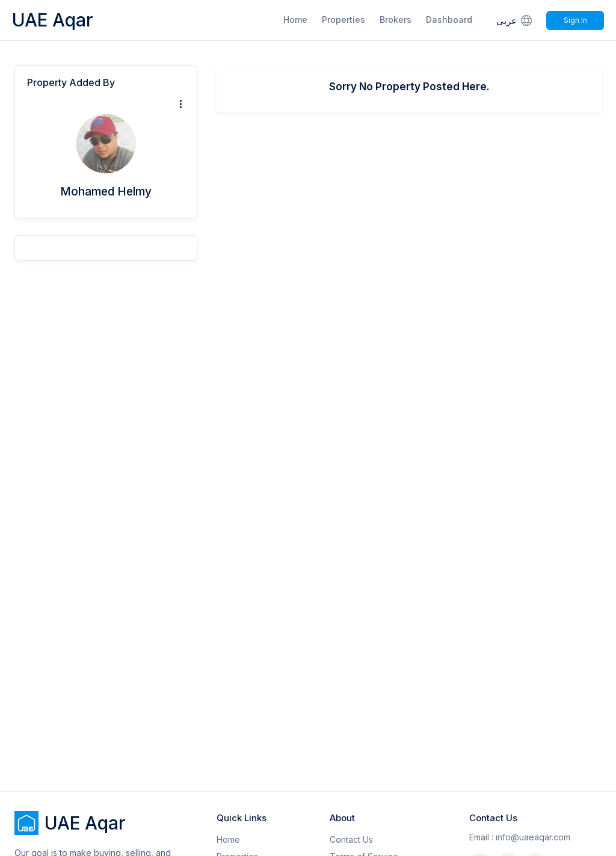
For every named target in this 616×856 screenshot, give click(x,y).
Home (295, 20)
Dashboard (449, 20)
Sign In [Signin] (575, 20)
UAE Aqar (53, 20)
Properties (343, 20)
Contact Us (351, 839)
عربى (515, 20)
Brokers (396, 20)
